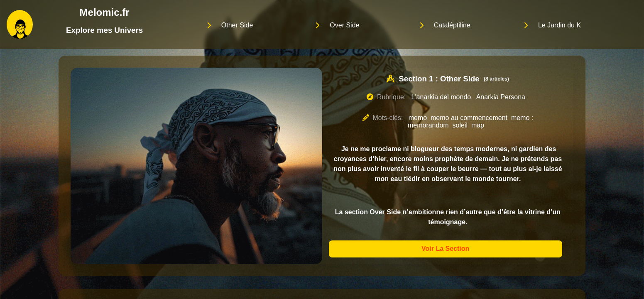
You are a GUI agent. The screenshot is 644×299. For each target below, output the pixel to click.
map (478, 125)
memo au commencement (469, 118)
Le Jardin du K (560, 25)
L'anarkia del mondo (441, 97)
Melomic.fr (105, 12)
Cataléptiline (452, 25)
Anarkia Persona (501, 97)
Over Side (344, 25)
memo (418, 118)
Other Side (237, 25)
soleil (460, 125)
